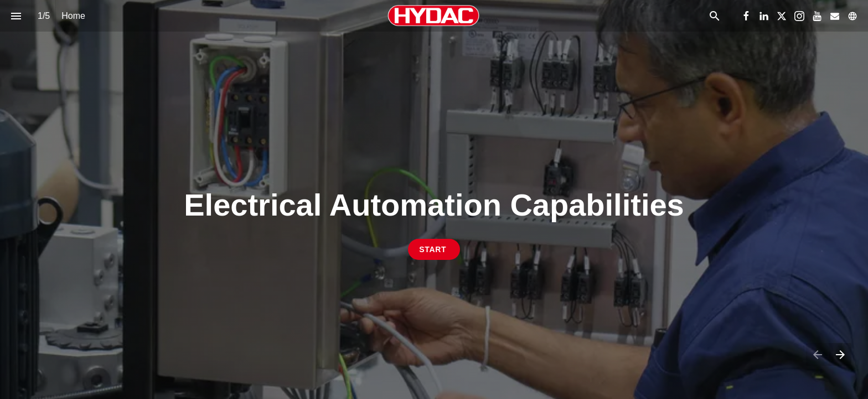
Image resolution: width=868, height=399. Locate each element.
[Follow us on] (852, 16)
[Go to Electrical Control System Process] (434, 249)
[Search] (714, 16)
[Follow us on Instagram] (799, 16)
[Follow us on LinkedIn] (764, 16)
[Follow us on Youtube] (817, 16)
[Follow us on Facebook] (746, 16)
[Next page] (840, 354)
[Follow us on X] (782, 16)
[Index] (16, 16)
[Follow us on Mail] (835, 16)
